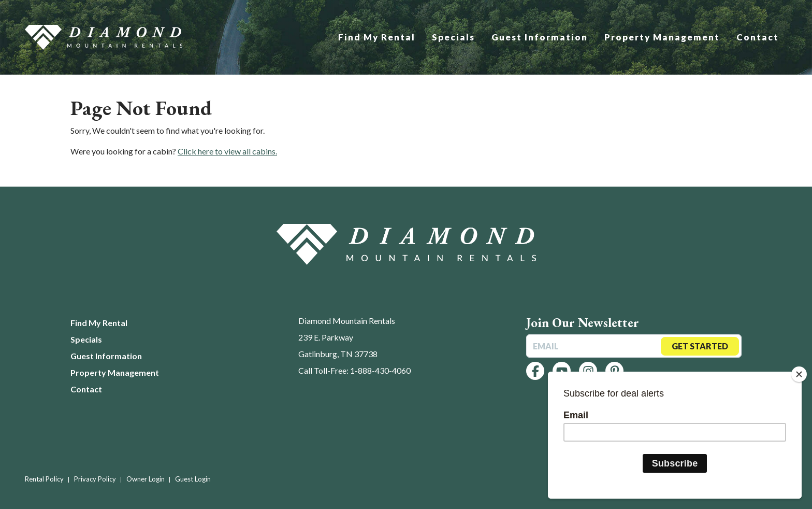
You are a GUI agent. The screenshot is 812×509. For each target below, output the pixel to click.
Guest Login (193, 479)
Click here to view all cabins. (227, 151)
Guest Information (540, 37)
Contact (758, 37)
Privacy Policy (95, 479)
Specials (453, 37)
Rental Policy (44, 479)
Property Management (662, 37)
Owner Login (146, 479)
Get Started (700, 346)
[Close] (799, 374)
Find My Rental (377, 37)
